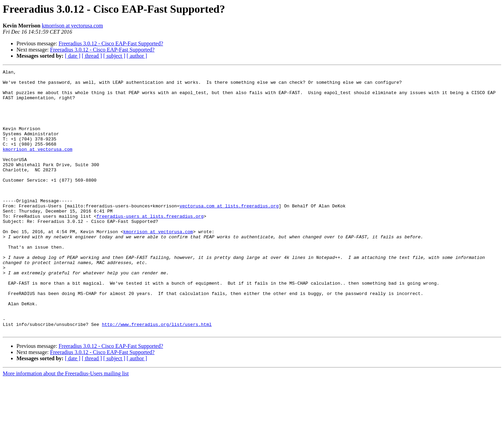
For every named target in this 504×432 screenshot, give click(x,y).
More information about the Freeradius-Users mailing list (66, 426)
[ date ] (73, 56)
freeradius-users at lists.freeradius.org (150, 246)
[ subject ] (114, 56)
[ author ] (137, 56)
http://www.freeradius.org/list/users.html (157, 376)
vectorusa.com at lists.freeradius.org (229, 234)
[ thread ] (92, 56)
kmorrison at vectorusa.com (72, 26)
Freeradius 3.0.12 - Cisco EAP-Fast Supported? (111, 43)
